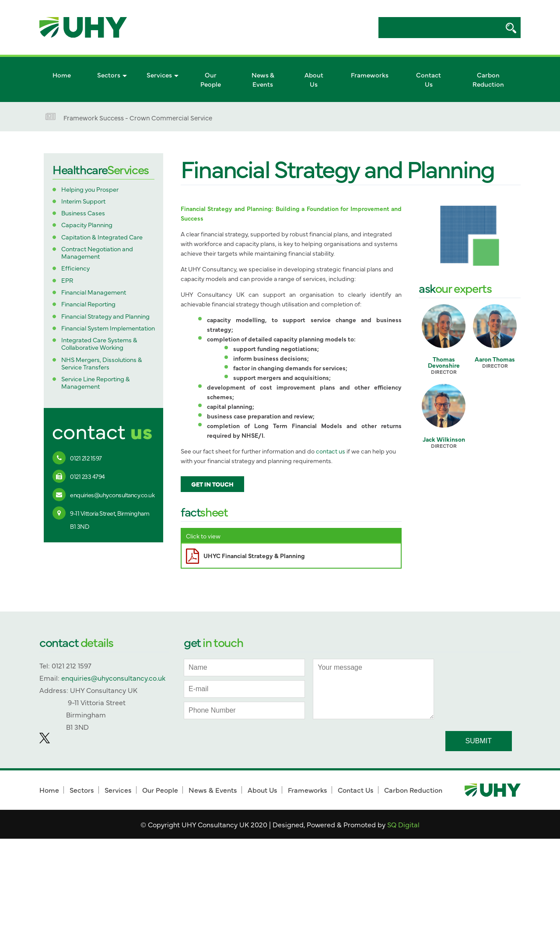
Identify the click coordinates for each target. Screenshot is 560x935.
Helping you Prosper (90, 189)
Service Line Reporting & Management (96, 383)
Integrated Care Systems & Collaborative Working (99, 344)
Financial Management (94, 292)
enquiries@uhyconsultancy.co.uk (112, 495)
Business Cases (83, 213)
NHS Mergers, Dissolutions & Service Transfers (102, 364)
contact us (331, 451)
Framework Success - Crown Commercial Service (138, 118)
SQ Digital (403, 824)
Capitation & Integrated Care (102, 237)
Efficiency (75, 268)
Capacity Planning (87, 225)
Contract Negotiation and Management (97, 253)
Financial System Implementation (108, 328)
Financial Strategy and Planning (105, 316)
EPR (67, 280)
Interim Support (83, 201)
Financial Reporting (88, 304)
